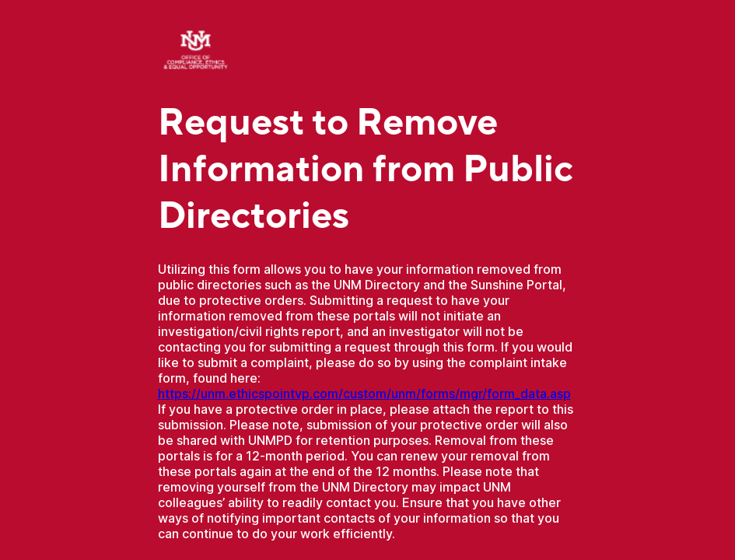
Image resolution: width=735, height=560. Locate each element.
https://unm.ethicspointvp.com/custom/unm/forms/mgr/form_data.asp (364, 394)
